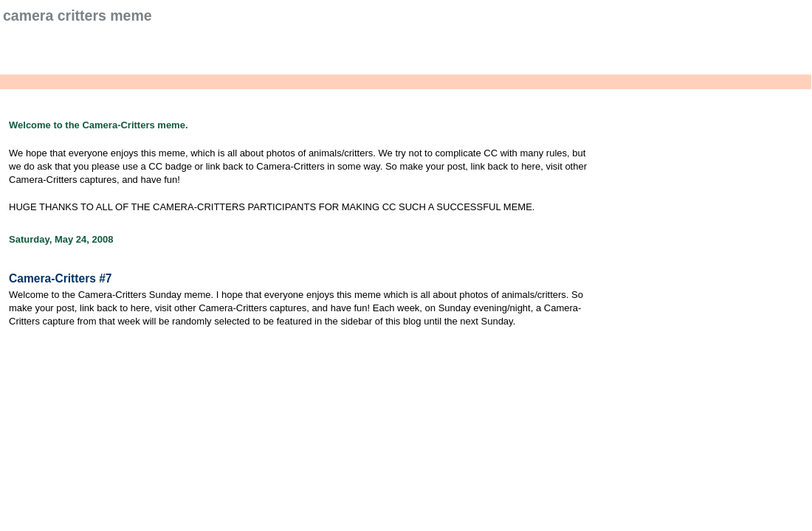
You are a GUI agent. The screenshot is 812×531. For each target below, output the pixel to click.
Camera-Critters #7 (61, 278)
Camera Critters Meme (78, 15)
